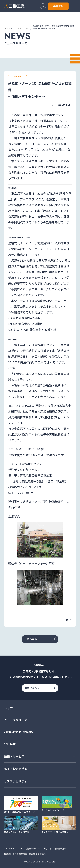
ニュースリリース (21, 28)
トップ (7, 28)
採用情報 (58, 6)
